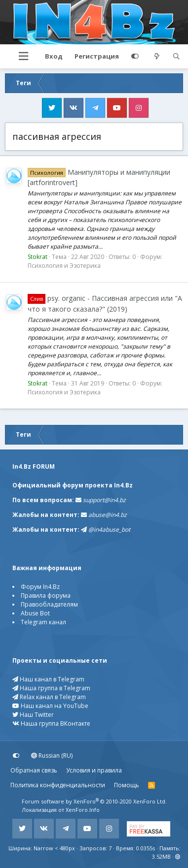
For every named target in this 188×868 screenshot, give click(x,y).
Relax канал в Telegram (49, 697)
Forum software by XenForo (94, 801)
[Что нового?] (157, 57)
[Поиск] (176, 57)
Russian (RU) (52, 755)
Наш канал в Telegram (48, 679)
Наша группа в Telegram (51, 688)
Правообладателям (49, 604)
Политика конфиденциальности (58, 785)
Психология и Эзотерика (64, 266)
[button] (23, 56)
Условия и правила (94, 770)
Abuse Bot (35, 613)
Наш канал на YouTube (50, 706)
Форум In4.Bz (40, 587)
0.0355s (146, 848)
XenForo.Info (83, 810)
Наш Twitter (33, 715)
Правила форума (46, 595)
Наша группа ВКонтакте (51, 723)
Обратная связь (34, 770)
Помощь (127, 785)
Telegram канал (43, 622)
